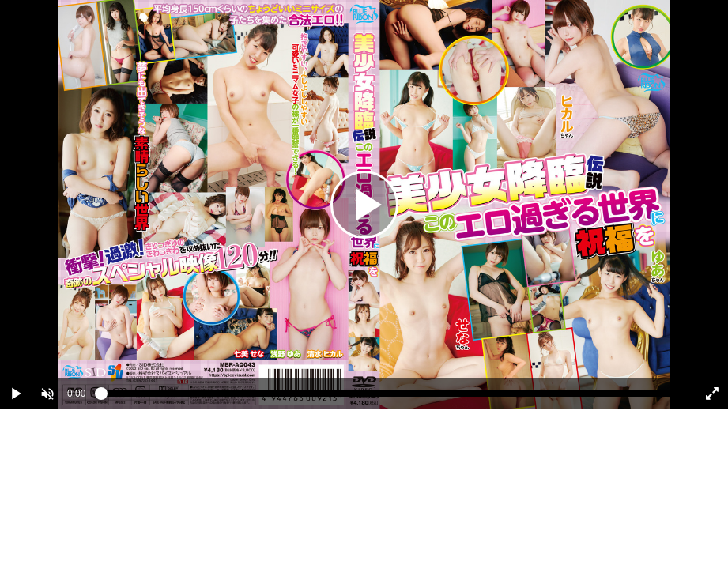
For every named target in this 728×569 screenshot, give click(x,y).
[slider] (389, 398)
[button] (47, 394)
